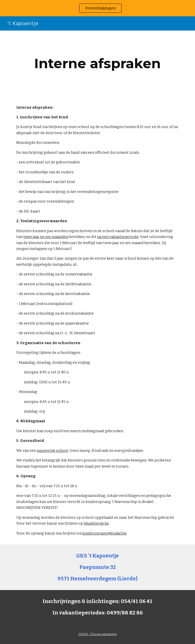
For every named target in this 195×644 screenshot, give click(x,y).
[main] (97, 64)
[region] (97, 8)
